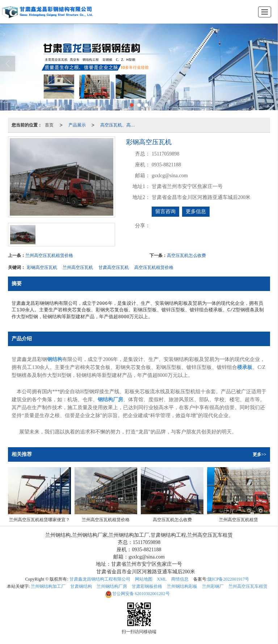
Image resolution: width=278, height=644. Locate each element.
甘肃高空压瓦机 (114, 267)
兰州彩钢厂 (213, 586)
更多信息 (196, 211)
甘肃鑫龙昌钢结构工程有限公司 (100, 579)
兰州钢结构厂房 (112, 586)
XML (162, 579)
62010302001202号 (137, 594)
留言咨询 (165, 211)
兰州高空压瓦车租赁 (248, 586)
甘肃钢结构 (81, 586)
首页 (49, 125)
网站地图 (144, 579)
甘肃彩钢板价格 (147, 586)
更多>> (260, 454)
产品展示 (77, 125)
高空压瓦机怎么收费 (186, 255)
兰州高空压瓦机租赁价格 (49, 255)
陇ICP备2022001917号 (229, 579)
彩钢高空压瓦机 (42, 267)
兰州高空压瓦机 (78, 267)
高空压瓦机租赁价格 (154, 267)
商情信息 (180, 579)
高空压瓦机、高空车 (120, 125)
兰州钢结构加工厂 (48, 586)
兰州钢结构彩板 (182, 586)
